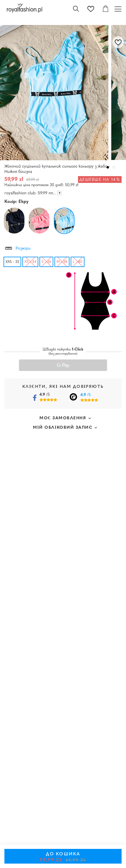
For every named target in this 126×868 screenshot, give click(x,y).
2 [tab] (114, 167)
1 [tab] (108, 167)
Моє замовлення (63, 418)
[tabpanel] (56, 93)
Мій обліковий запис (63, 428)
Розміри (18, 248)
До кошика (63, 857)
